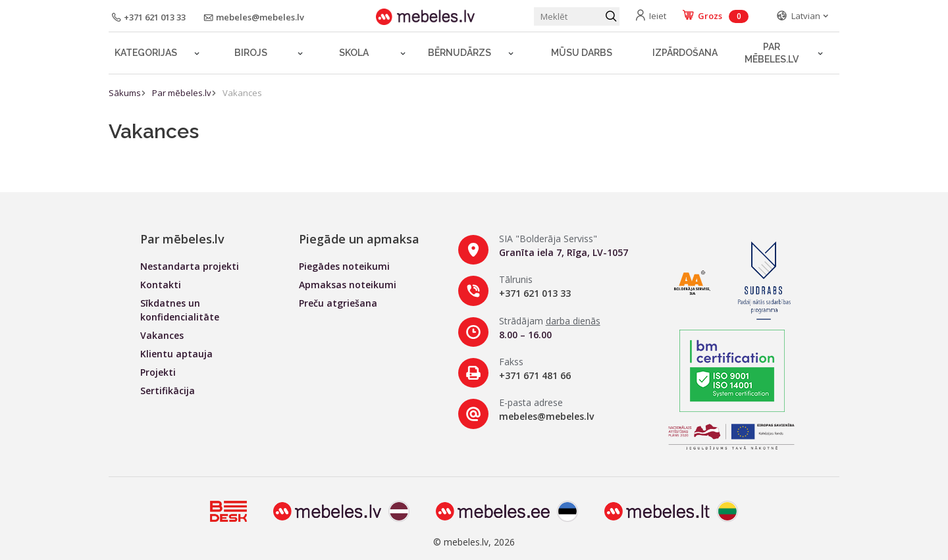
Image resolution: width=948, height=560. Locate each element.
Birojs (251, 53)
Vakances (242, 93)
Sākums (125, 93)
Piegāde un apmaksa (359, 239)
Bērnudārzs (460, 53)
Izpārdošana (685, 53)
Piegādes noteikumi (344, 266)
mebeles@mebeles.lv (546, 416)
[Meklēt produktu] (577, 16)
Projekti (158, 372)
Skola (354, 53)
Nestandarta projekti (190, 266)
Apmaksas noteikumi (348, 285)
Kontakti (161, 285)
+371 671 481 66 (535, 375)
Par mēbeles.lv (772, 53)
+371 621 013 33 (535, 293)
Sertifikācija (168, 391)
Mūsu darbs (582, 53)
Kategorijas (146, 53)
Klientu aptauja (176, 354)
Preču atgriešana (338, 303)
